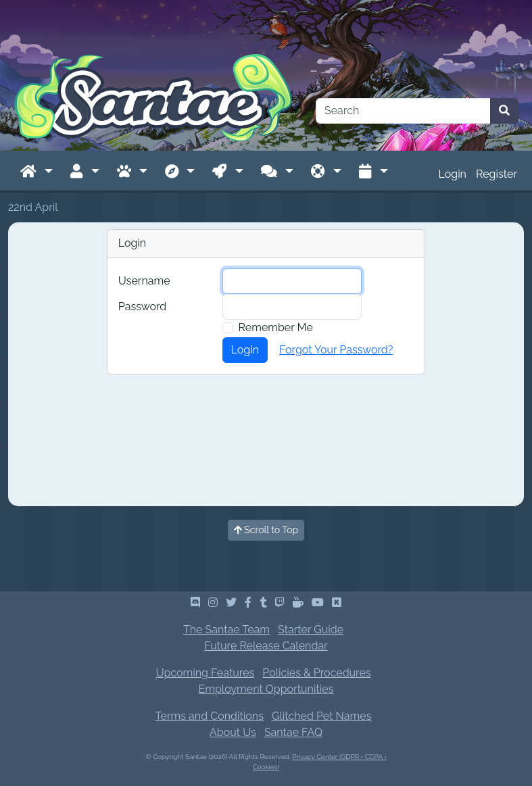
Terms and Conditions (210, 716)
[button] (37, 172)
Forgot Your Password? (336, 350)
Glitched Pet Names (321, 716)
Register (497, 174)
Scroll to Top (266, 530)
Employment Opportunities (266, 689)
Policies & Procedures (316, 673)
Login (453, 174)
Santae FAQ (293, 732)
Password (142, 306)
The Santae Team (226, 630)
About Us (233, 732)
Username (144, 281)
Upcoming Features (205, 673)
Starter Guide (311, 630)
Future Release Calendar (266, 646)
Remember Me (276, 327)
